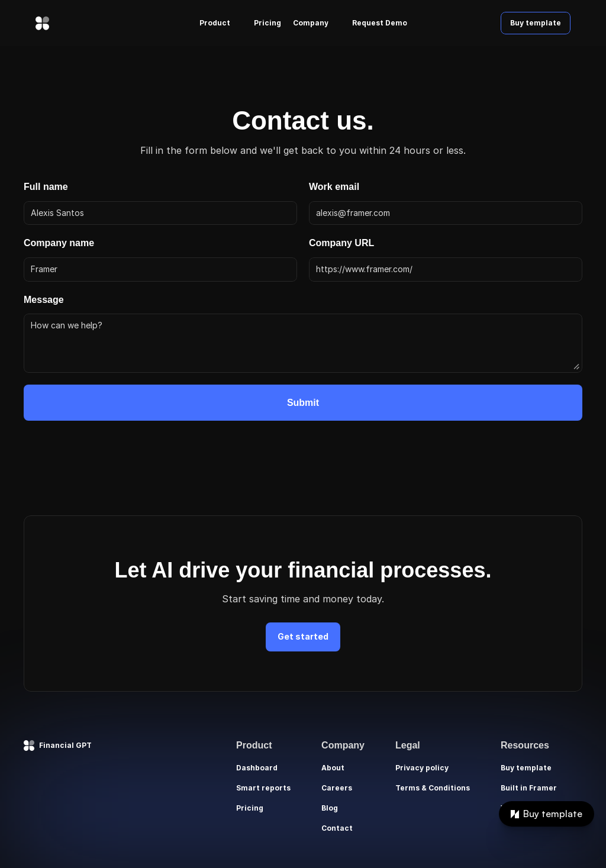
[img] (42, 23)
